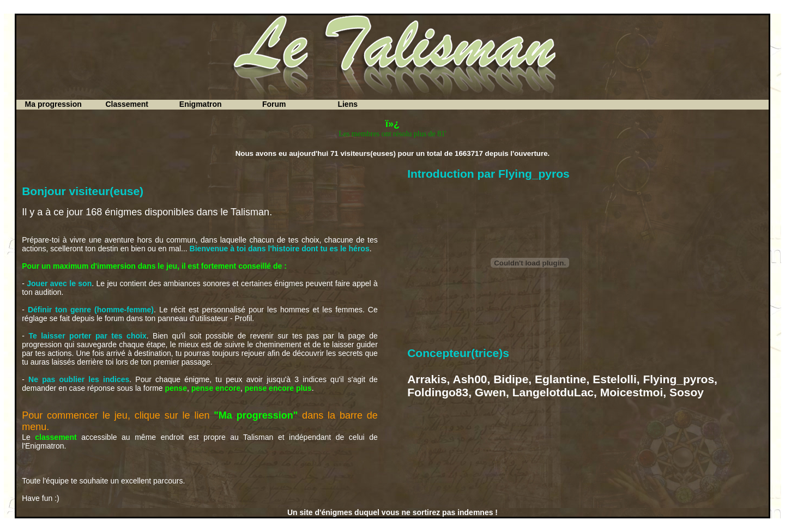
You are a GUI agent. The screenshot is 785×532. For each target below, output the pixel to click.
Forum (274, 104)
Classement (127, 104)
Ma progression (53, 104)
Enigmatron (201, 104)
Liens (348, 104)
